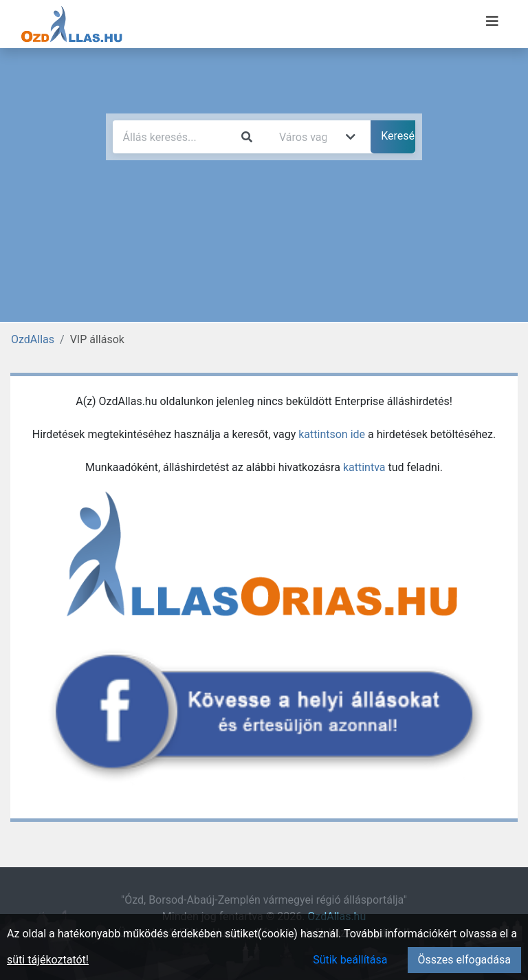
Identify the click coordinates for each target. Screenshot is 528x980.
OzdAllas (33, 339)
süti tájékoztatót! (48, 960)
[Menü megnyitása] (492, 21)
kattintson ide (332, 434)
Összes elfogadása (464, 960)
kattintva (364, 467)
